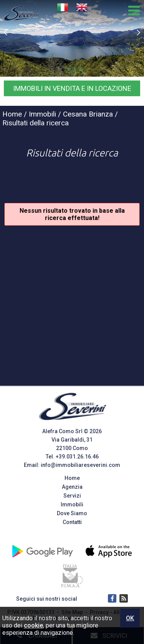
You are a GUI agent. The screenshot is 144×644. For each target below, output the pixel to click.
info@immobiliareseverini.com (80, 465)
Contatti (72, 522)
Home (72, 478)
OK (130, 618)
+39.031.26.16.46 (77, 457)
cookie (33, 625)
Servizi (72, 496)
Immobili (72, 504)
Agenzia (72, 487)
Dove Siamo (72, 513)
